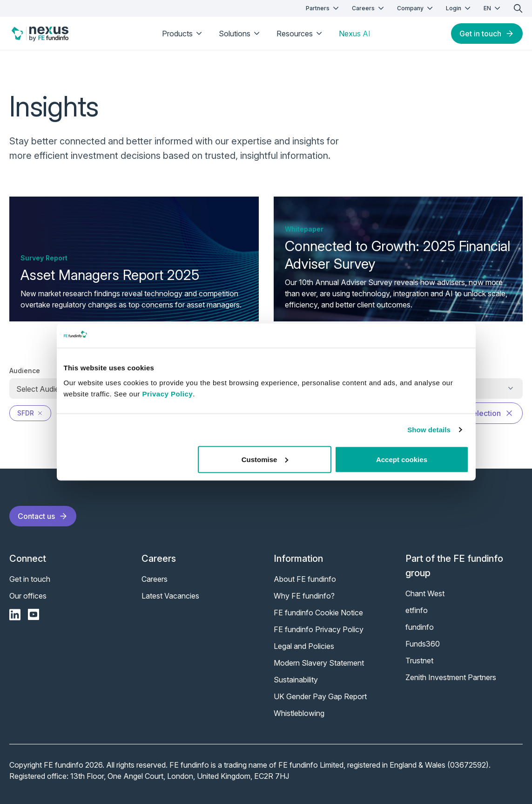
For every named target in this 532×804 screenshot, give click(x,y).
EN (493, 8)
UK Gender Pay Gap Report (320, 696)
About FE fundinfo (305, 579)
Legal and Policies (304, 646)
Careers (369, 8)
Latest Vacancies (170, 596)
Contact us (43, 516)
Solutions (240, 34)
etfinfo (417, 610)
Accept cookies (402, 459)
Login (459, 8)
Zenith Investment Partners (451, 677)
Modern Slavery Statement (319, 663)
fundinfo (420, 627)
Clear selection (481, 413)
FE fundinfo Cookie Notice (318, 613)
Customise (265, 459)
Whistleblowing (299, 713)
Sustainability (296, 680)
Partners (323, 8)
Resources (300, 34)
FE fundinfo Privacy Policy (319, 629)
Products (183, 34)
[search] (518, 8)
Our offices (28, 596)
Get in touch (487, 34)
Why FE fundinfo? (304, 596)
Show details (429, 430)
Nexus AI (355, 34)
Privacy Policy (167, 393)
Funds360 (423, 644)
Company (416, 8)
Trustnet (419, 661)
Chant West (425, 593)
